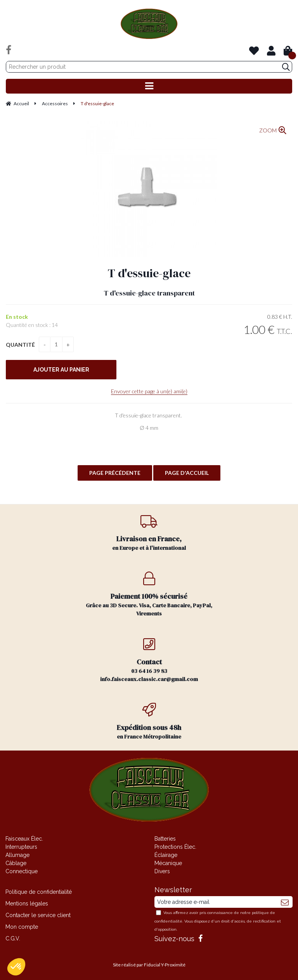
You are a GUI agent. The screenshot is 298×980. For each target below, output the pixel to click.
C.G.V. (13, 938)
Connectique (22, 871)
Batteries (165, 839)
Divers (162, 871)
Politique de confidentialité (39, 892)
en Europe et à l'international (149, 533)
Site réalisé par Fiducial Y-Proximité (149, 965)
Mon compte (22, 927)
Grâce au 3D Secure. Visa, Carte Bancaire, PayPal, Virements (149, 594)
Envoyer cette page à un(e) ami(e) (149, 391)
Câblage (16, 863)
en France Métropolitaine (149, 722)
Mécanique (168, 863)
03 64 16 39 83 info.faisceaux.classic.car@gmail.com (149, 660)
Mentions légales (27, 904)
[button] (16, 967)
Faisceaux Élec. (24, 839)
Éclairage (166, 855)
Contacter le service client (38, 915)
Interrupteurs (21, 847)
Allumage (17, 855)
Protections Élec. (175, 847)
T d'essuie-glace (149, 273)
